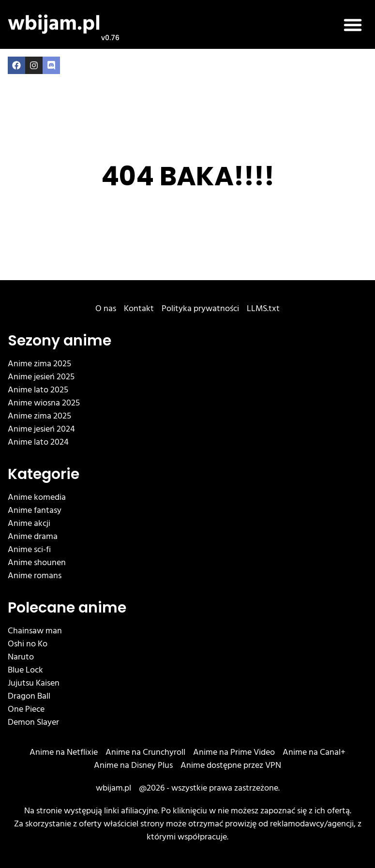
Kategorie (44, 474)
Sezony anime (60, 341)
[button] (353, 25)
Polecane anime (67, 608)
